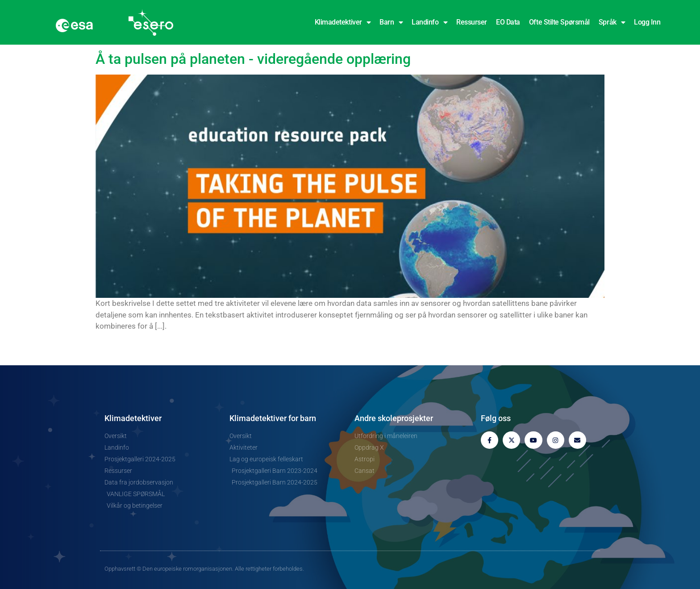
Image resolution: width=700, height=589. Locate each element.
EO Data (508, 22)
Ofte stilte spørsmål (559, 22)
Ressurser (472, 22)
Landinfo (429, 22)
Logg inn (647, 22)
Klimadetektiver (343, 22)
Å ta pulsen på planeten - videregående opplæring (253, 59)
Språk (612, 22)
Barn (391, 22)
